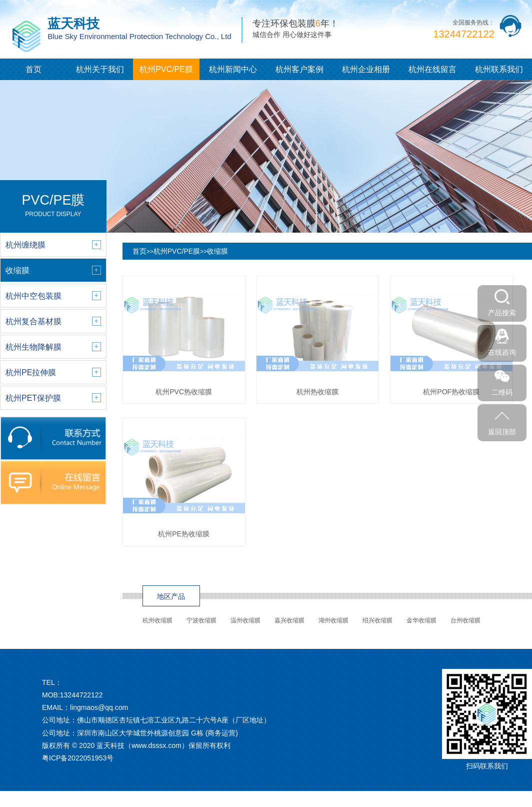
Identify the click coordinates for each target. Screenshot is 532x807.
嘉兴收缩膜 (289, 620)
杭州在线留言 (432, 69)
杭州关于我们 (100, 69)
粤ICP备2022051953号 (78, 758)
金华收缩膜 (421, 620)
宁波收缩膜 (201, 620)
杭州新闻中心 (233, 69)
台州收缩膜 (465, 620)
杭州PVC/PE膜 (166, 69)
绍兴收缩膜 (377, 620)
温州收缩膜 (245, 620)
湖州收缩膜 (333, 620)
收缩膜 (217, 251)
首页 (33, 69)
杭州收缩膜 (157, 620)
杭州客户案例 (299, 69)
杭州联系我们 (499, 69)
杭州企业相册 (366, 69)
